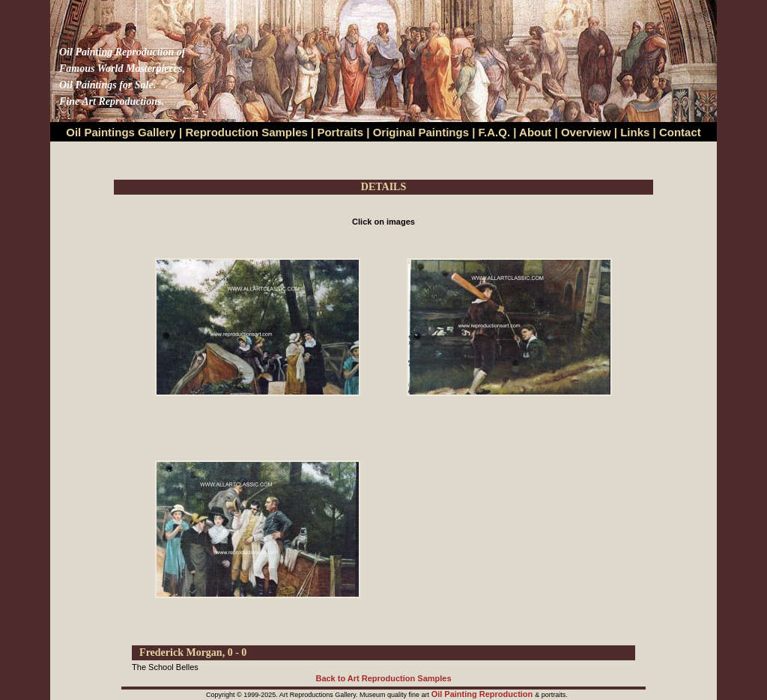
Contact (680, 132)
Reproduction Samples (247, 132)
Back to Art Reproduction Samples (383, 678)
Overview (586, 132)
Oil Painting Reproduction (483, 694)
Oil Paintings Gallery (121, 132)
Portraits (340, 132)
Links (636, 132)
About (535, 132)
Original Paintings (421, 132)
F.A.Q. (495, 132)
